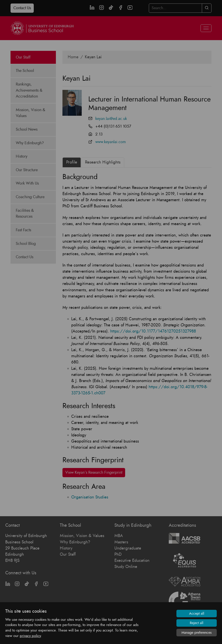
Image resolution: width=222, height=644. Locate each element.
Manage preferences (197, 633)
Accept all (197, 614)
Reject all (197, 623)
